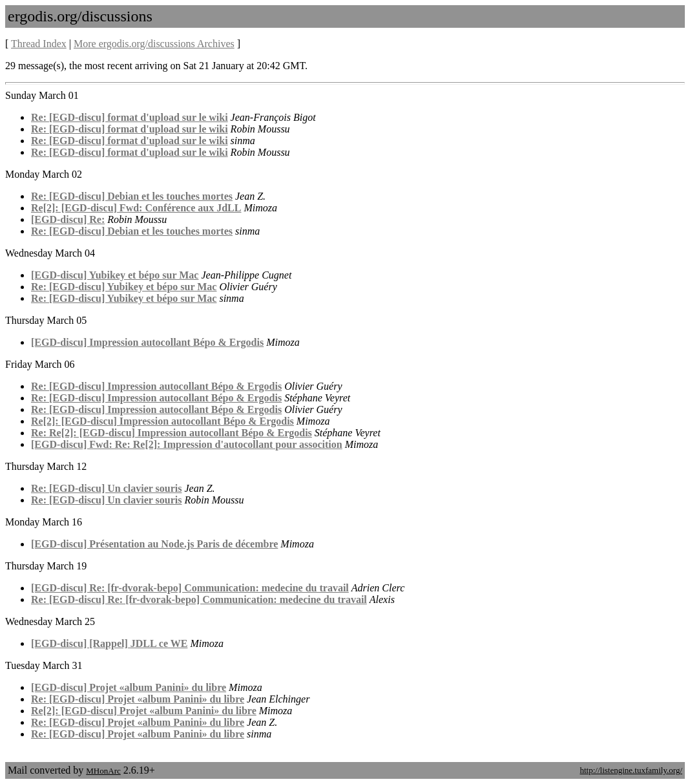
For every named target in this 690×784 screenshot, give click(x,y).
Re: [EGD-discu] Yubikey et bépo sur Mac (124, 287)
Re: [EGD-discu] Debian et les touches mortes (132, 196)
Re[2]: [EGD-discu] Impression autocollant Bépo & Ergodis (162, 421)
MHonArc (103, 771)
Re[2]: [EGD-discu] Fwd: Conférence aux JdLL (136, 208)
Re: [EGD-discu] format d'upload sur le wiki (130, 117)
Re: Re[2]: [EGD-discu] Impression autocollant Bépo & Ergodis (172, 433)
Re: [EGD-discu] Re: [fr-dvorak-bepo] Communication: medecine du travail (199, 599)
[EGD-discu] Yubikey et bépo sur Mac (115, 275)
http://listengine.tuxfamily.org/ (631, 770)
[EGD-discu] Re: (68, 219)
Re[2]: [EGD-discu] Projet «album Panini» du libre (144, 711)
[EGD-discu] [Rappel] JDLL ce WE (109, 643)
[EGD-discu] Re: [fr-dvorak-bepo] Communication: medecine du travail (190, 588)
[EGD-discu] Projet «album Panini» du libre (129, 687)
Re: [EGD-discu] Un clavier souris (106, 488)
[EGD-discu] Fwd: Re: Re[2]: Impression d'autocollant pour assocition (187, 444)
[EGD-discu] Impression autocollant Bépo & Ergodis (147, 342)
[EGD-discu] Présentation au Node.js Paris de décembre (154, 544)
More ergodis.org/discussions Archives (154, 44)
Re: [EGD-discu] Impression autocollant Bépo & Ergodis (156, 386)
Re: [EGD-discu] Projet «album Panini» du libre (138, 699)
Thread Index (39, 44)
